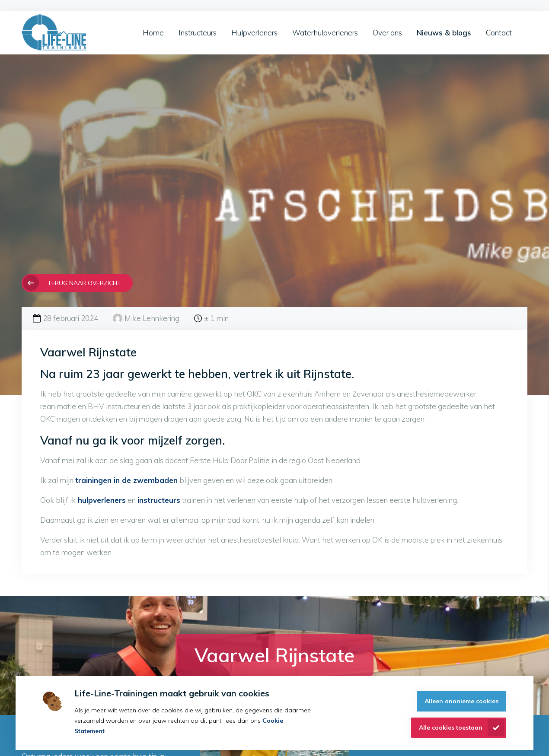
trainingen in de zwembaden (126, 480)
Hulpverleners (254, 33)
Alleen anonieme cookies (461, 701)
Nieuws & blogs (444, 33)
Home (153, 33)
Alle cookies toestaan (451, 727)
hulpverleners (101, 500)
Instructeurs (198, 33)
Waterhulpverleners (325, 33)
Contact (499, 33)
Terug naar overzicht (84, 283)
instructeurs (159, 500)
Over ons (387, 33)
